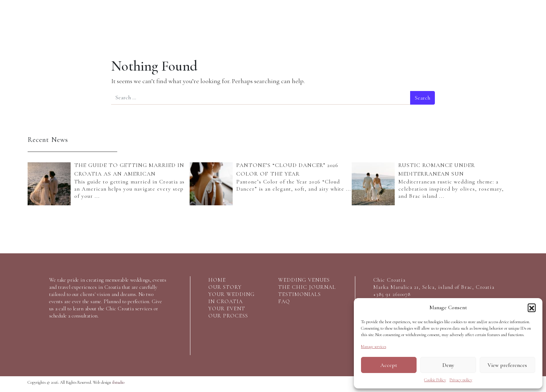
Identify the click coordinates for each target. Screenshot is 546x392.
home (217, 280)
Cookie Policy (435, 380)
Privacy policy (461, 380)
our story (225, 287)
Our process (200, 23)
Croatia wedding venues (347, 25)
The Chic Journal (396, 25)
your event (227, 309)
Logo (270, 34)
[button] (532, 307)
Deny (448, 365)
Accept (389, 365)
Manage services (374, 346)
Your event (150, 23)
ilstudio (118, 382)
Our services (101, 23)
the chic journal (307, 287)
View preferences (507, 365)
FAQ (284, 301)
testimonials (300, 294)
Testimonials (445, 23)
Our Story (52, 23)
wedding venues (304, 280)
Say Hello (494, 23)
